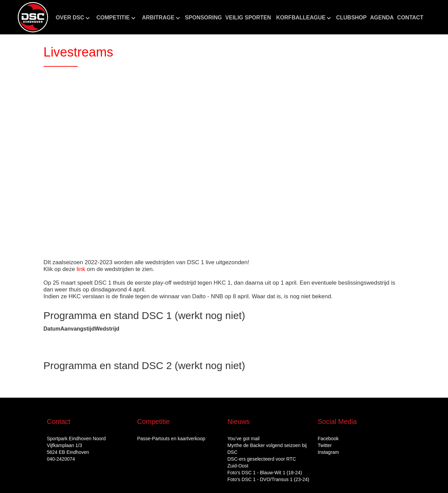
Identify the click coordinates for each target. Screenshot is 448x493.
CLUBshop (351, 18)
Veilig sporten (248, 18)
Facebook (328, 439)
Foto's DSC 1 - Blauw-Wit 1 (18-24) (265, 473)
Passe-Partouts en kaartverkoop (171, 439)
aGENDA (382, 18)
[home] (33, 17)
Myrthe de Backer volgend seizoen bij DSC (267, 449)
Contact (410, 18)
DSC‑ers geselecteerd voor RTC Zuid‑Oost (262, 462)
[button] (73, 18)
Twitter (325, 445)
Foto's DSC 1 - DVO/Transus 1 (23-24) (268, 479)
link (81, 269)
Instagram (328, 452)
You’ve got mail (244, 439)
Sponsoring (203, 18)
